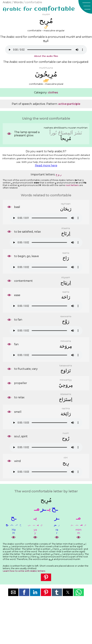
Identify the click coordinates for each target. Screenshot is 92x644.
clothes (53, 92)
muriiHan (82, 128)
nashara (48, 128)
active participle (69, 104)
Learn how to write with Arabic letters (24, 571)
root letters (72, 185)
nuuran (72, 128)
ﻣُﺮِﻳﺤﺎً (66, 138)
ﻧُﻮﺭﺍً (53, 133)
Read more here (46, 165)
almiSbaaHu (60, 128)
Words (18, 2)
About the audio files (46, 56)
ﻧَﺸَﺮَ (78, 133)
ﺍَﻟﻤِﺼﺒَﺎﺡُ (65, 133)
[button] (85, 7)
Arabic (7, 2)
